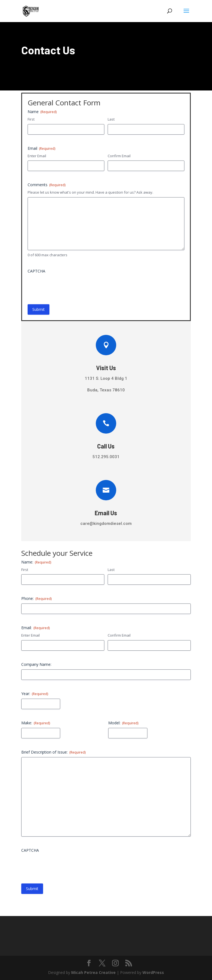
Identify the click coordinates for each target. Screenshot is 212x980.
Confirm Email (119, 156)
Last (111, 119)
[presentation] (70, 287)
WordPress (153, 972)
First (31, 119)
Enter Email (37, 156)
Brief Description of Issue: (53, 752)
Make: (36, 723)
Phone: (36, 598)
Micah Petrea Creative (93, 972)
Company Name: (36, 664)
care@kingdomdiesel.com (106, 524)
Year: (35, 694)
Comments (47, 185)
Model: (123, 723)
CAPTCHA (36, 271)
